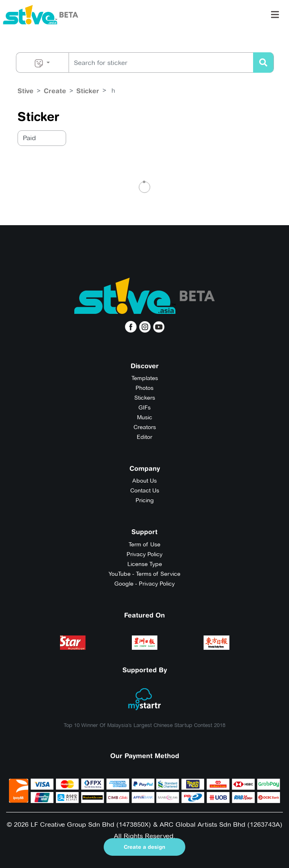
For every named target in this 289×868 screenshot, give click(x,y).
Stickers (145, 398)
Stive (26, 91)
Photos (144, 388)
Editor (144, 437)
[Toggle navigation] (275, 15)
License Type (145, 564)
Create (55, 91)
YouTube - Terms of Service (144, 574)
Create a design (144, 847)
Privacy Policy (144, 554)
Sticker (88, 91)
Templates (145, 378)
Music (145, 417)
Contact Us (145, 490)
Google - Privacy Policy (144, 584)
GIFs (144, 407)
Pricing (145, 500)
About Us (144, 481)
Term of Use (144, 544)
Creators (145, 427)
